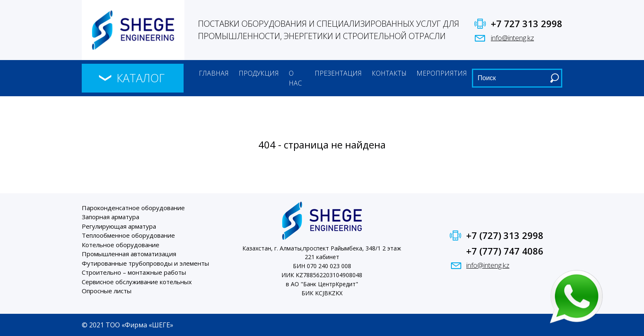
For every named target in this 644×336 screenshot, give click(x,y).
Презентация (338, 73)
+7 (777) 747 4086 (505, 251)
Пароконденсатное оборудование (133, 208)
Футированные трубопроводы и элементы (145, 263)
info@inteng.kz (512, 38)
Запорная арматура (110, 217)
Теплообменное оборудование (128, 235)
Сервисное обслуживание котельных (137, 282)
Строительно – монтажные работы (134, 272)
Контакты (389, 73)
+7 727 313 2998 (527, 23)
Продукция (259, 73)
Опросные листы (107, 291)
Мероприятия (442, 73)
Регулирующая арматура (119, 226)
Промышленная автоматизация (129, 254)
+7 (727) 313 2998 (505, 235)
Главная (214, 73)
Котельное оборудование (121, 245)
